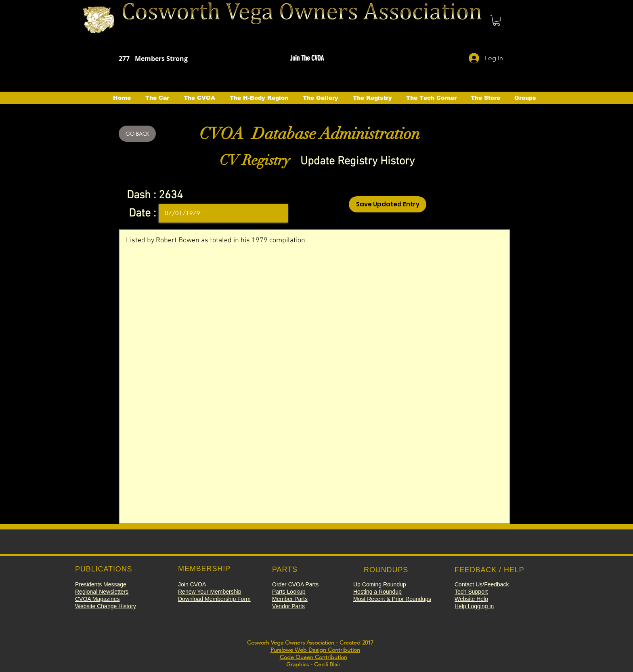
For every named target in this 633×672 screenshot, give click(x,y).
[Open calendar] (276, 213)
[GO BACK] (137, 134)
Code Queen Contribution (313, 657)
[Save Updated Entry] (388, 204)
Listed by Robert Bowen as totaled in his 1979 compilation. (314, 377)
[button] (497, 20)
